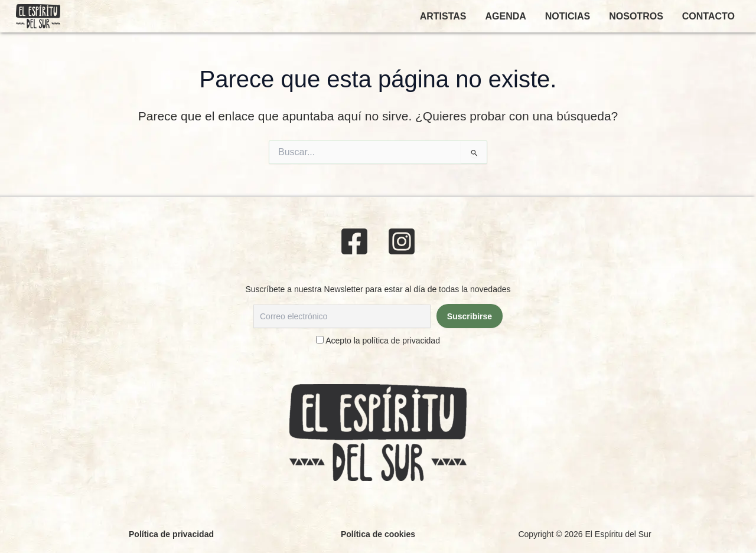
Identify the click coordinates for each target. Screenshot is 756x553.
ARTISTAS (443, 16)
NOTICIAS (568, 16)
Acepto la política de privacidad (383, 341)
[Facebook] (354, 241)
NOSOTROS (636, 16)
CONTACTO (708, 16)
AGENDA (505, 16)
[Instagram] (402, 241)
